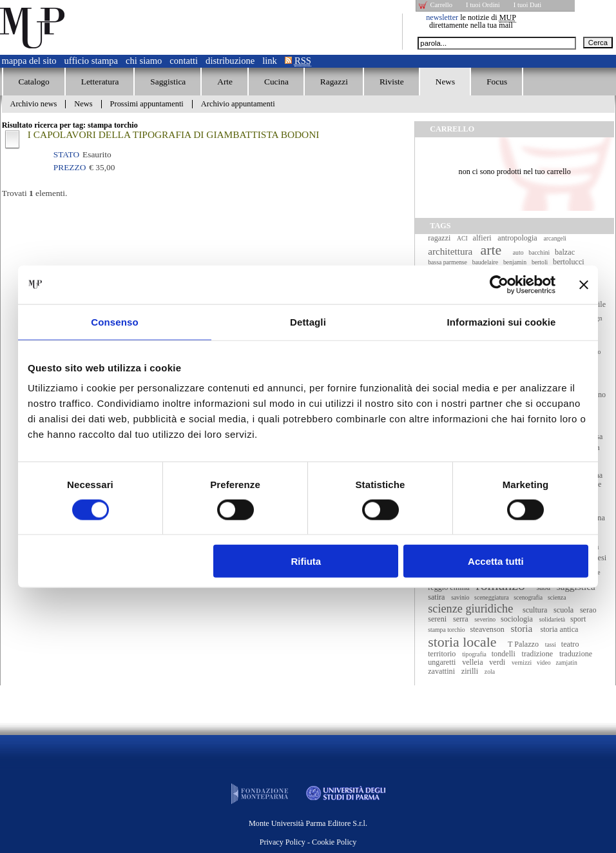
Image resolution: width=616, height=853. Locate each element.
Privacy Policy (283, 842)
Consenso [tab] (114, 321)
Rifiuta (306, 561)
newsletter (442, 17)
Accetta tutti (496, 561)
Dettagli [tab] (308, 321)
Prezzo (70, 167)
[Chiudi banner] (584, 284)
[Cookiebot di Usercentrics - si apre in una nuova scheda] (499, 284)
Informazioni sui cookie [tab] (502, 321)
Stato (66, 154)
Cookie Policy (334, 842)
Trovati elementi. (35, 193)
